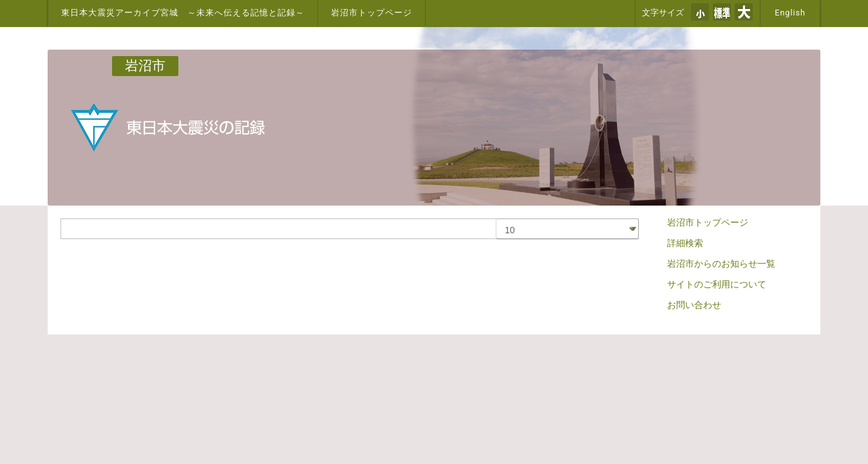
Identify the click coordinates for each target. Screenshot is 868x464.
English (790, 13)
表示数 (497, 219)
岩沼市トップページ (372, 13)
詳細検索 (685, 243)
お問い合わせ (694, 305)
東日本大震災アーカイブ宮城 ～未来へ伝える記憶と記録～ (183, 13)
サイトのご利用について (717, 284)
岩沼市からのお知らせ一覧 (721, 264)
